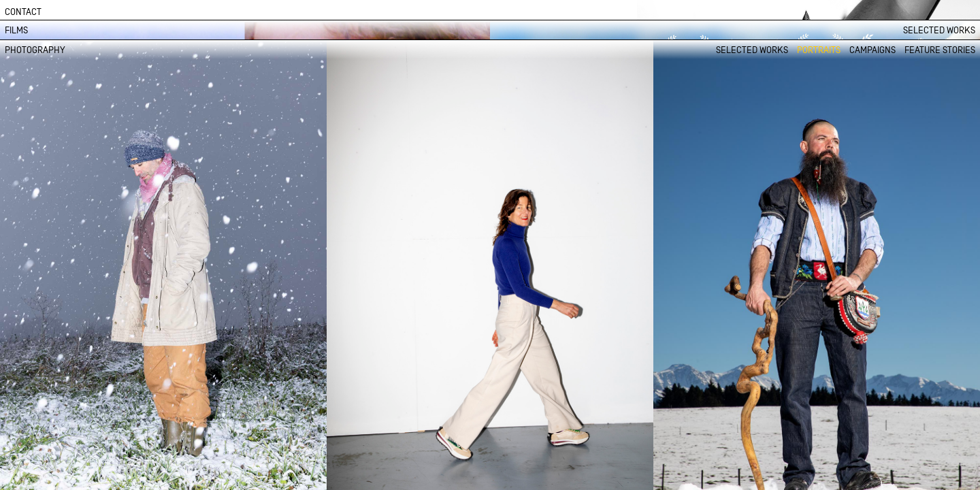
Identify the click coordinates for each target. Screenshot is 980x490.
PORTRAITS (819, 50)
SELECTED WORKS (939, 30)
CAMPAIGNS (872, 50)
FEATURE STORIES (940, 50)
